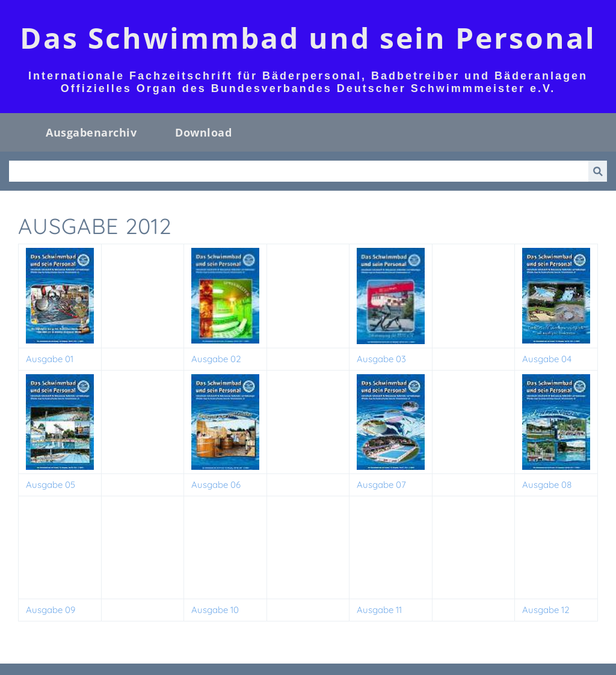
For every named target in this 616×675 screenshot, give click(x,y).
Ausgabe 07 (381, 485)
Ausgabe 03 (381, 359)
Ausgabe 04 (547, 359)
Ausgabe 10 (215, 610)
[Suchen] (299, 171)
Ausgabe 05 (51, 485)
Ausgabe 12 (546, 610)
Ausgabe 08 (547, 485)
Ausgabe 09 (51, 610)
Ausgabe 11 (379, 610)
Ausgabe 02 (216, 359)
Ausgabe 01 (50, 359)
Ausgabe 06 (216, 485)
